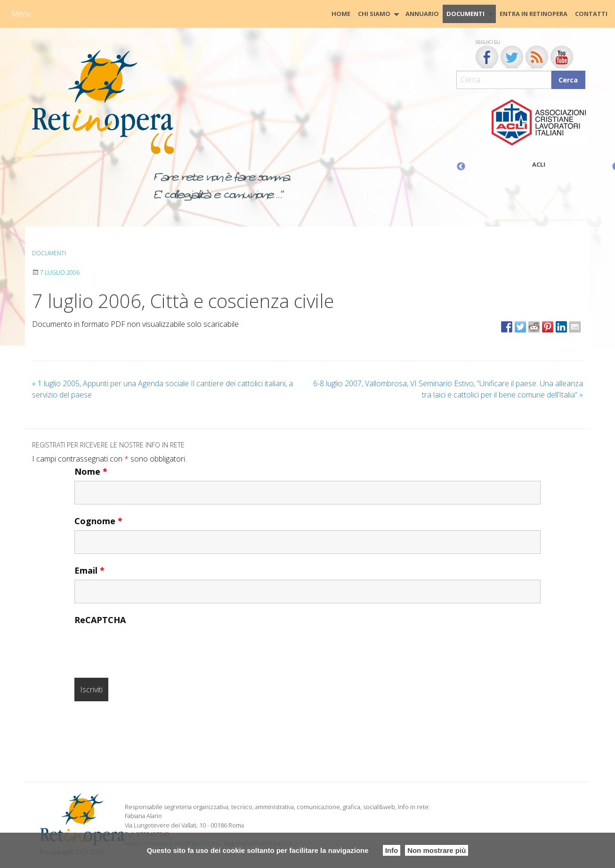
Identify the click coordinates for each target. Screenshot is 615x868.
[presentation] (146, 648)
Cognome (98, 521)
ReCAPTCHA (100, 620)
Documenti (465, 14)
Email (89, 570)
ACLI (539, 164)
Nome (91, 471)
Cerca (568, 80)
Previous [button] (461, 167)
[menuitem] (341, 14)
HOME (341, 14)
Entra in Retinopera (534, 14)
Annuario (422, 14)
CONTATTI (591, 14)
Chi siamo (374, 14)
